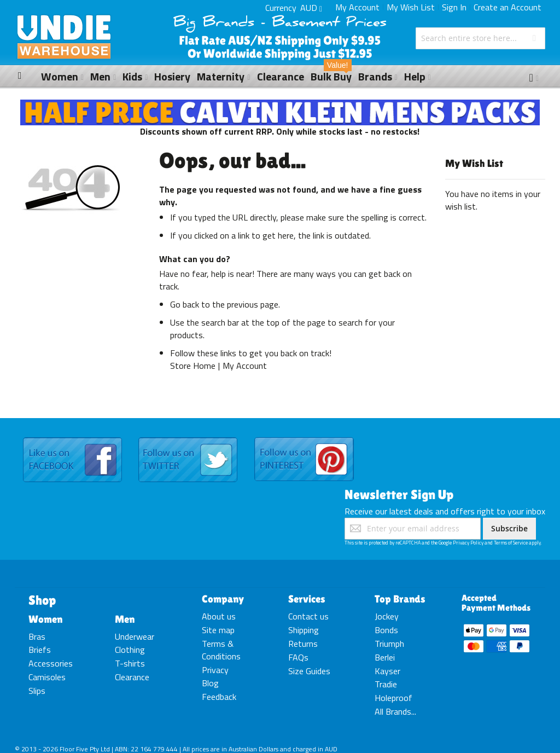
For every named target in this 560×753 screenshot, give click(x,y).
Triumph (389, 644)
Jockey (387, 616)
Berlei (385, 657)
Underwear (135, 636)
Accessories (51, 663)
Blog (210, 683)
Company (223, 599)
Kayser (387, 671)
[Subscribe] (509, 529)
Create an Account (507, 7)
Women (45, 619)
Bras (37, 636)
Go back (185, 304)
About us (219, 616)
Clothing (130, 650)
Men (125, 619)
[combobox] (480, 38)
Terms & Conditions (221, 650)
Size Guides (309, 671)
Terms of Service (511, 543)
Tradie (386, 684)
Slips (37, 691)
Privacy (215, 670)
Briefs (40, 650)
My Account (357, 7)
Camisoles (47, 677)
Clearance (132, 677)
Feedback (219, 697)
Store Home (193, 366)
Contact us (308, 616)
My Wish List (411, 7)
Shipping (304, 630)
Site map (218, 630)
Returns (303, 644)
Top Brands (400, 599)
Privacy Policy (468, 543)
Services (307, 599)
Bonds (386, 630)
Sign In (454, 7)
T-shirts (130, 663)
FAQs (298, 657)
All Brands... (395, 711)
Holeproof (393, 698)
